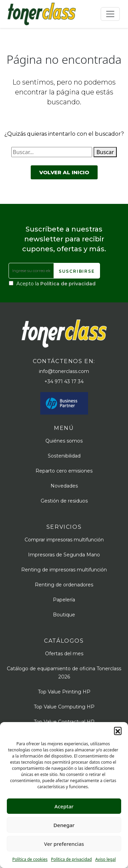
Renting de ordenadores (64, 585)
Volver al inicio (64, 172)
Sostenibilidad (64, 456)
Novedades (64, 486)
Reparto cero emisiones (64, 471)
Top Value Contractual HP (64, 722)
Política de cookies (30, 859)
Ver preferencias (64, 844)
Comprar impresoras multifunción (64, 540)
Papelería (64, 600)
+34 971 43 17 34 (64, 381)
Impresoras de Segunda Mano (64, 555)
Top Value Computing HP (64, 707)
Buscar (105, 152)
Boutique (64, 615)
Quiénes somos (64, 441)
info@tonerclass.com (64, 371)
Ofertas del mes (64, 654)
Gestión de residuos (64, 501)
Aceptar (64, 806)
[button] (118, 731)
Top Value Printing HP (64, 692)
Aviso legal (105, 859)
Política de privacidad (71, 859)
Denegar (64, 825)
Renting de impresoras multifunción (64, 570)
